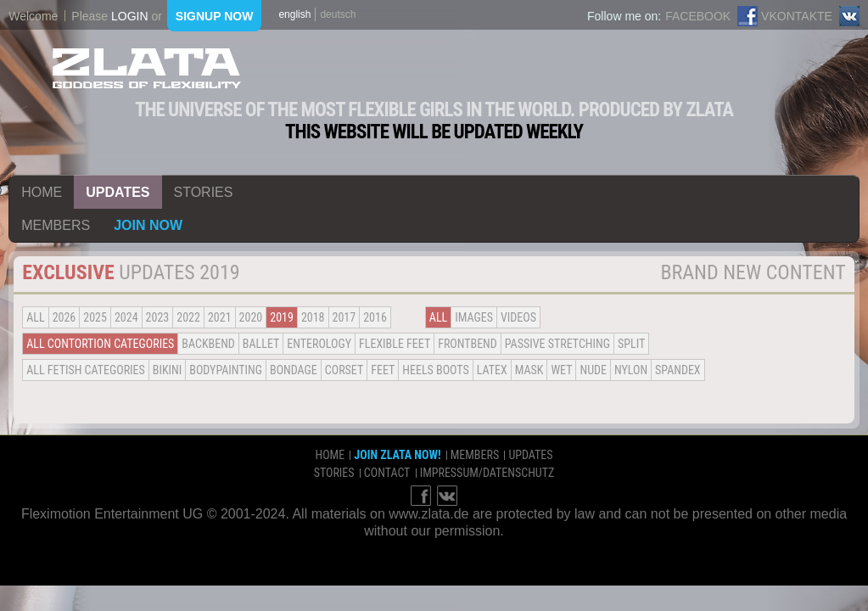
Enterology (319, 344)
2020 (251, 317)
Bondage (294, 370)
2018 (313, 317)
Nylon (631, 370)
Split (631, 344)
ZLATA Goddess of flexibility (147, 68)
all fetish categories (86, 370)
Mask (529, 370)
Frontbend (468, 344)
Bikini (167, 370)
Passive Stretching (557, 344)
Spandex (678, 370)
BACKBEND (208, 344)
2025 (95, 317)
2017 (344, 317)
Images (474, 317)
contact (387, 473)
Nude (593, 370)
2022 (188, 317)
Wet (561, 370)
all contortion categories (100, 344)
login (130, 16)
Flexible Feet (395, 344)
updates (118, 192)
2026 (64, 317)
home (42, 192)
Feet (383, 370)
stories (204, 192)
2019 (282, 317)
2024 (126, 317)
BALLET (261, 344)
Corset (344, 370)
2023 (158, 317)
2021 (220, 317)
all (35, 317)
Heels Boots (435, 370)
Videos (518, 317)
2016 (375, 317)
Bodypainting (226, 370)
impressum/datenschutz (487, 473)
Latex (492, 370)
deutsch (338, 14)
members (56, 225)
